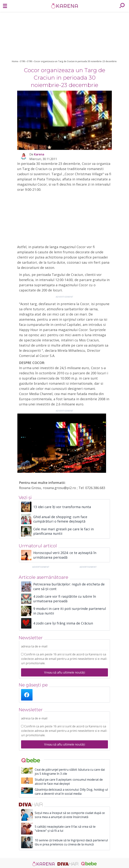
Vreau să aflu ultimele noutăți (65, 672)
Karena (39, 154)
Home (15, 61)
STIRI (23, 61)
